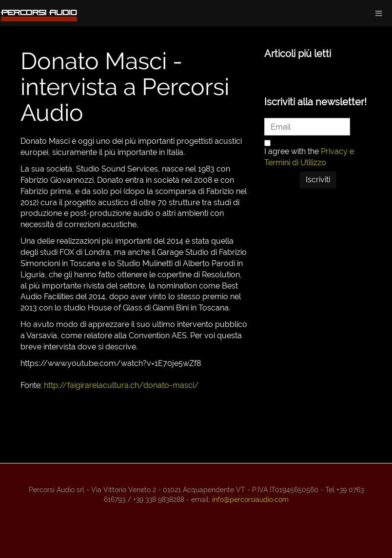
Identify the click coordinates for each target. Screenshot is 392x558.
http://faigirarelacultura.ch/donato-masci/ (121, 385)
